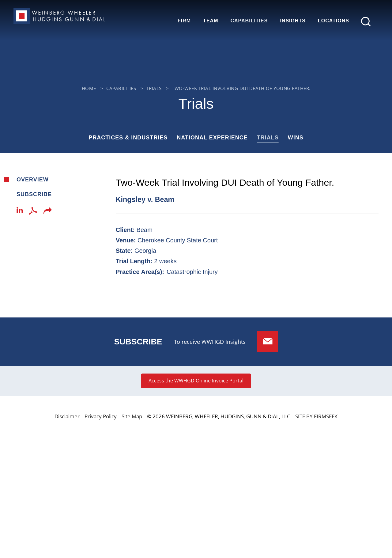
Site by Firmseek (316, 416)
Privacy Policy (101, 416)
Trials (154, 88)
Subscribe (34, 194)
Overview (33, 180)
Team (211, 21)
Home (89, 88)
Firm (184, 21)
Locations (334, 21)
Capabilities (249, 21)
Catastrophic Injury (192, 272)
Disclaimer (67, 416)
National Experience (212, 138)
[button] (48, 212)
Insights (293, 21)
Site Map (132, 416)
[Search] (366, 22)
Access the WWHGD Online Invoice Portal (196, 381)
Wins (296, 138)
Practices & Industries (128, 138)
